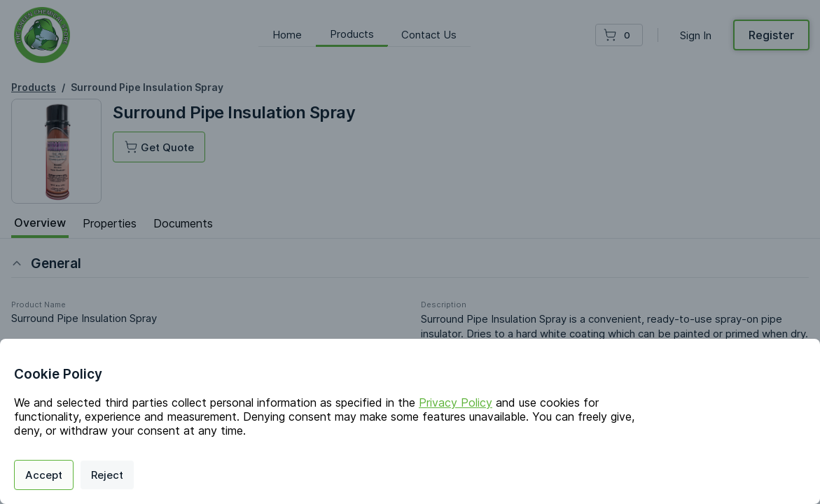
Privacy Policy (456, 402)
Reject (107, 475)
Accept (44, 475)
